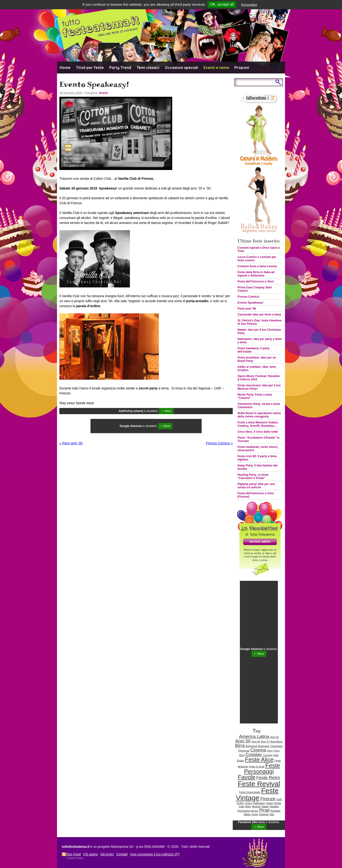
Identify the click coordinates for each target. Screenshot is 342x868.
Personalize (249, 5)
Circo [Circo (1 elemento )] (270, 751)
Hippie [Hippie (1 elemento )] (277, 803)
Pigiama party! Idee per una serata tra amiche (256, 486)
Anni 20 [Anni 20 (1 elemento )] (274, 737)
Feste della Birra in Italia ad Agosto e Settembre (256, 274)
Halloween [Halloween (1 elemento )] (259, 803)
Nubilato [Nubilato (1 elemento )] (274, 806)
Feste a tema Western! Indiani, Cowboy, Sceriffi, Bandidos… (258, 424)
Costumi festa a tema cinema (257, 266)
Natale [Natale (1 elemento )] (265, 806)
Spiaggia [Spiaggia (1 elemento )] (264, 814)
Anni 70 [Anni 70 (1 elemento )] (265, 742)
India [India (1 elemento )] (242, 806)
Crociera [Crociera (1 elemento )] (268, 755)
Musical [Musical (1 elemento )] (256, 806)
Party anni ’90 (71, 443)
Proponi (242, 68)
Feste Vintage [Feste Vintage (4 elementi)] (257, 794)
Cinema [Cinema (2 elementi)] (258, 750)
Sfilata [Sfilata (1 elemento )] (247, 814)
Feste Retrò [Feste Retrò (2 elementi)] (268, 778)
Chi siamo (90, 854)
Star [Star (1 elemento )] (272, 814)
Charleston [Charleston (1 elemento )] (276, 746)
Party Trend (120, 68)
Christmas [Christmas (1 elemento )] (244, 751)
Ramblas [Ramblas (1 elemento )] (275, 811)
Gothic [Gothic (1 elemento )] (240, 803)
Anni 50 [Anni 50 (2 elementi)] (243, 741)
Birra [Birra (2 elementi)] (240, 745)
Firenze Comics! (219, 443)
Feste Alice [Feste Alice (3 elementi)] (259, 759)
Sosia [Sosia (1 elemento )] (255, 814)
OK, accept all (222, 4)
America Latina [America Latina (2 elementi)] (254, 736)
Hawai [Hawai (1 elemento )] (270, 803)
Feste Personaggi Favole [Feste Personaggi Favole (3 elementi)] (259, 771)
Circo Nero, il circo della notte (258, 432)
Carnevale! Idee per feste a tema (259, 315)
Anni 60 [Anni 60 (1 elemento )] (256, 742)
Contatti (122, 854)
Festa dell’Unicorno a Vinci (256, 281)
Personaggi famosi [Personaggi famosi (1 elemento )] (248, 811)
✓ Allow (166, 411)
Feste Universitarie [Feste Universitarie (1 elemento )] (250, 792)
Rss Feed (74, 854)
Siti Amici (107, 854)
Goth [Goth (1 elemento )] (279, 799)
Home (65, 68)
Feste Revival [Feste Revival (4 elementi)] (259, 784)
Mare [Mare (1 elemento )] (248, 806)
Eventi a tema (216, 68)
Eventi (104, 93)
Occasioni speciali (181, 68)
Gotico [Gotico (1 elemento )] (249, 803)
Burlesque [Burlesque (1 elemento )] (264, 746)
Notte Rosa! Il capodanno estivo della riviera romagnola (259, 415)
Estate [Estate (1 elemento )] (240, 761)
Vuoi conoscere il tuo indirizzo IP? (155, 854)
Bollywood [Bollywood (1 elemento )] (251, 746)
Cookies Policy (75, 858)
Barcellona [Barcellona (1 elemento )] (276, 742)
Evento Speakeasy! (250, 303)
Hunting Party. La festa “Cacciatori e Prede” (253, 476)
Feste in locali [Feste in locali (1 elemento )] (257, 766)
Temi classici (148, 68)
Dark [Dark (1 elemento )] (276, 755)
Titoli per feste (90, 68)
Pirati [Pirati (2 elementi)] (264, 810)
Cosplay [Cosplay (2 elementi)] (254, 754)
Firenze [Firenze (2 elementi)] (268, 799)
